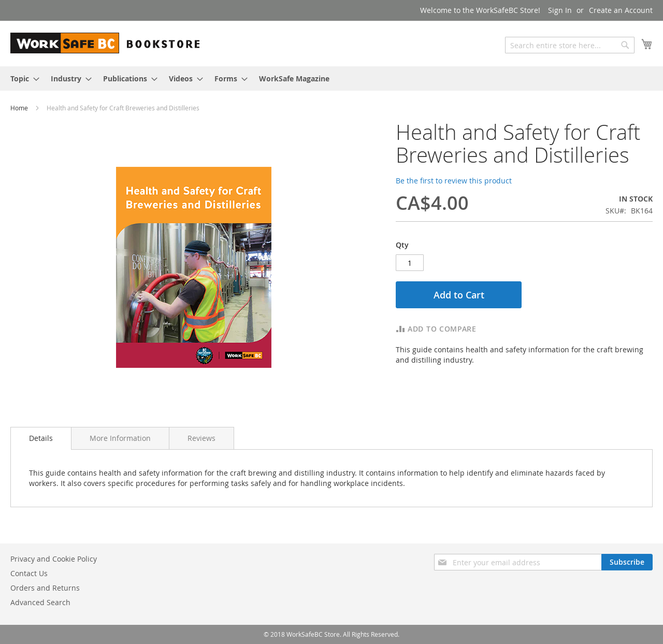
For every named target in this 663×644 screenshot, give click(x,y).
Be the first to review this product (454, 181)
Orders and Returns (45, 588)
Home (20, 108)
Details (41, 438)
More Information (120, 438)
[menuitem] (22, 78)
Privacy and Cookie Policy (54, 559)
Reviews (201, 438)
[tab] (41, 438)
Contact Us (29, 573)
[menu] (331, 78)
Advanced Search (40, 602)
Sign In (560, 10)
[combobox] (570, 45)
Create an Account (621, 10)
